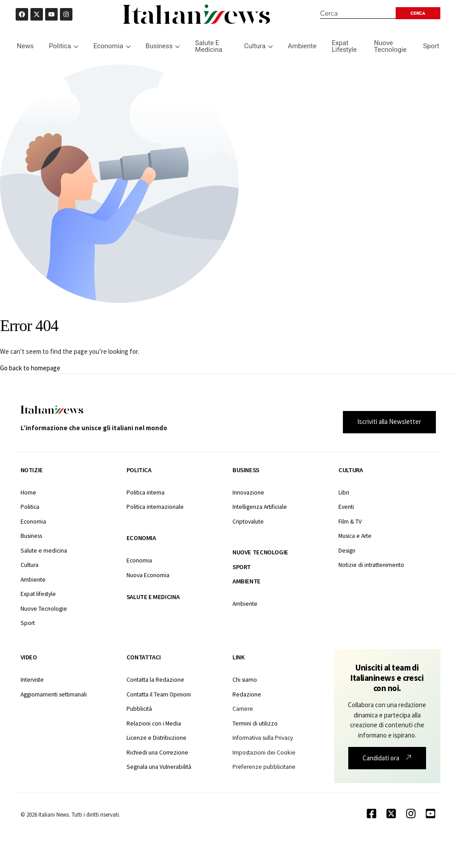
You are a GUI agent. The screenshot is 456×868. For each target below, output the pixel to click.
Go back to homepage (30, 368)
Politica (63, 46)
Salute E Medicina (209, 46)
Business (163, 46)
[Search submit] (416, 13)
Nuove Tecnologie (390, 46)
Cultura (258, 46)
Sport (431, 46)
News (25, 46)
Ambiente (302, 46)
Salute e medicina (153, 597)
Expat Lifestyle (344, 46)
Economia (112, 46)
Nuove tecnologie (260, 552)
